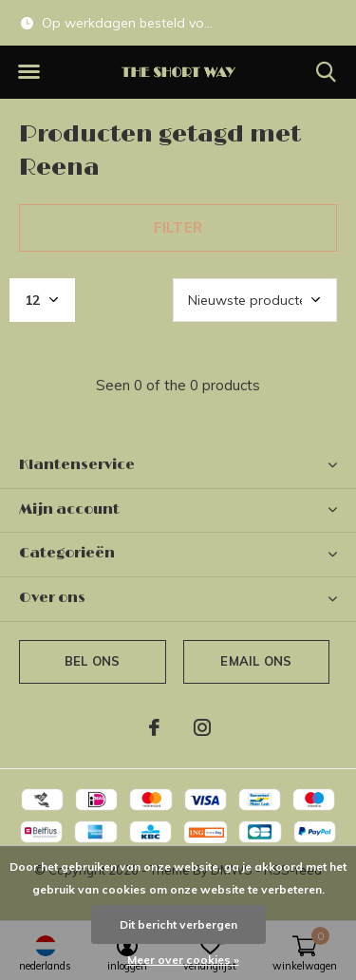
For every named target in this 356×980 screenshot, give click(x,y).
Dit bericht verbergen (178, 924)
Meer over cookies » (183, 960)
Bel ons (92, 661)
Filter (178, 227)
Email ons (256, 661)
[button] (28, 72)
